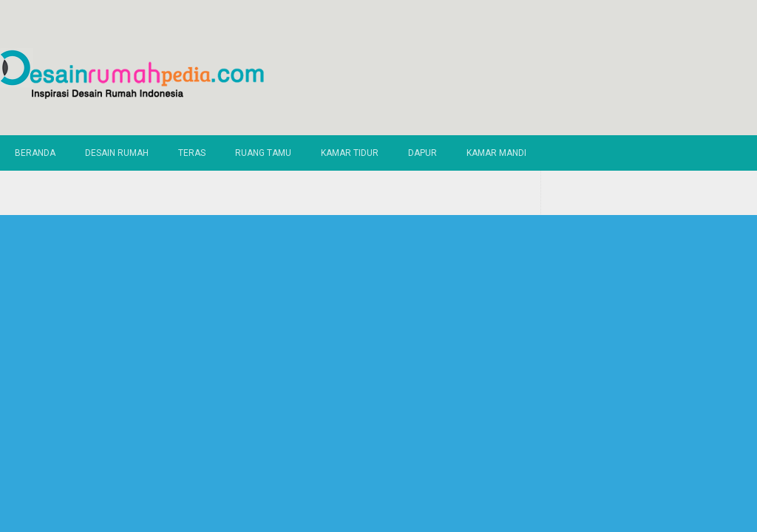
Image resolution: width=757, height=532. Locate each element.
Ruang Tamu (263, 153)
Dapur (422, 153)
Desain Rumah (117, 153)
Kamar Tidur (350, 153)
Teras (192, 153)
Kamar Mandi (496, 153)
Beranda (35, 153)
